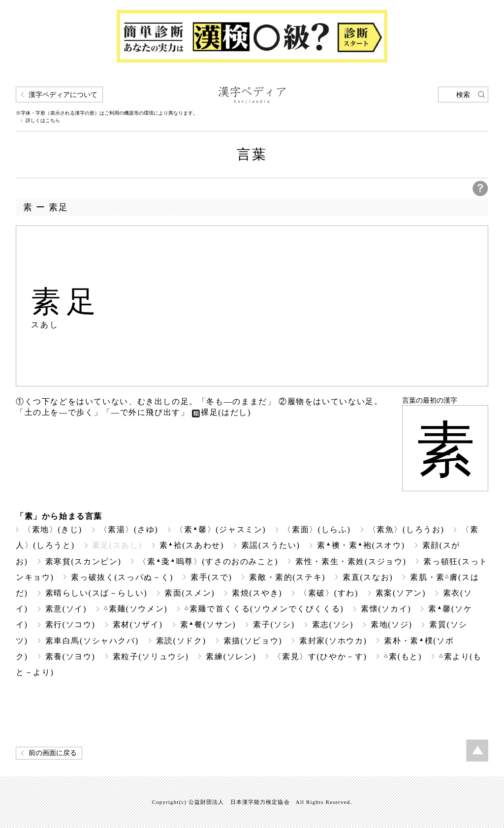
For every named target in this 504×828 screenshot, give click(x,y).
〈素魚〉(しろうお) (406, 529)
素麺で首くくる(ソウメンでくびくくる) (264, 609)
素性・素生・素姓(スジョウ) (351, 561)
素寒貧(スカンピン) (83, 561)
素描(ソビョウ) (253, 641)
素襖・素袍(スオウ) (361, 545)
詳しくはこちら (43, 121)
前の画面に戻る (53, 753)
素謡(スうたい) (271, 545)
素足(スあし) (117, 545)
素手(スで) (211, 577)
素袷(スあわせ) (192, 545)
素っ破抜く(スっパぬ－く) (122, 577)
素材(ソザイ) (138, 624)
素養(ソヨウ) (70, 656)
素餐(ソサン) (208, 624)
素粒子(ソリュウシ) (151, 656)
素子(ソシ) (274, 624)
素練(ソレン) (231, 656)
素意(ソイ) (66, 609)
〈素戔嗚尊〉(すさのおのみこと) (208, 561)
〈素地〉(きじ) (53, 529)
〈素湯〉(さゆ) (129, 529)
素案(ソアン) (401, 593)
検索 (463, 95)
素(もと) (403, 656)
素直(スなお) (368, 577)
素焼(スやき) (257, 593)
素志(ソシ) (333, 624)
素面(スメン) (189, 593)
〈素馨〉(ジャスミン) (220, 529)
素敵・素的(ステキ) (287, 577)
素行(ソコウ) (70, 624)
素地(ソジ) (391, 624)
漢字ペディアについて (63, 95)
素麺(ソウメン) (136, 609)
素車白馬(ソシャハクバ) (92, 641)
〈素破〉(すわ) (329, 593)
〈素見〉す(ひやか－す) (320, 656)
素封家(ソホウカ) (333, 641)
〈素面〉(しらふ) (317, 529)
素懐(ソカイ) (386, 609)
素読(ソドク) (181, 641)
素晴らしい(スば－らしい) (96, 593)
